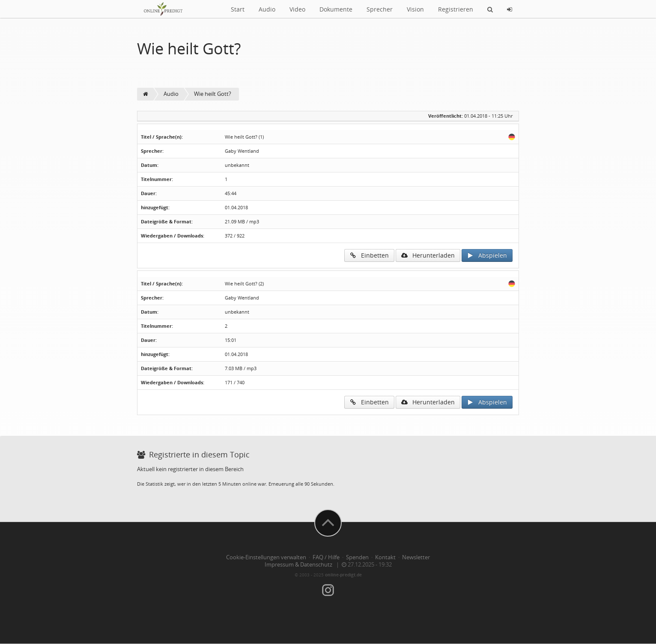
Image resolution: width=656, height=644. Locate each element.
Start (238, 9)
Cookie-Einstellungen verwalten (266, 557)
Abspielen (487, 255)
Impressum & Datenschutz (298, 565)
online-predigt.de (343, 575)
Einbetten (369, 255)
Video (297, 9)
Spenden (357, 557)
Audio (267, 9)
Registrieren (456, 9)
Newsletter (416, 557)
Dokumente (336, 9)
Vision (415, 9)
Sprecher (380, 9)
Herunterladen (428, 255)
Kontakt (385, 557)
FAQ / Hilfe (326, 557)
